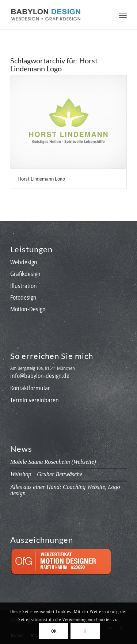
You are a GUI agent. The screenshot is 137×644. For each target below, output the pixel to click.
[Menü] (123, 15)
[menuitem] (123, 15)
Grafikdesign (25, 274)
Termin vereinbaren (35, 400)
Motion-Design (28, 309)
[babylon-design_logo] (57, 15)
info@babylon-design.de (40, 376)
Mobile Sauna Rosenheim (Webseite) (53, 462)
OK (54, 631)
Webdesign (24, 262)
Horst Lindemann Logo (41, 179)
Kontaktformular (30, 388)
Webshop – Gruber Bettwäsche (46, 474)
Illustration (24, 286)
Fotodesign (23, 297)
